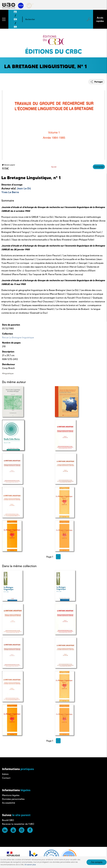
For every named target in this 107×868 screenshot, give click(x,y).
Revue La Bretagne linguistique (18, 338)
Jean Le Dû (24, 188)
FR (15, 12)
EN (15, 19)
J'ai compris (97, 862)
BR (15, 27)
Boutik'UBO (8, 820)
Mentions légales (11, 795)
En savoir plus (30, 865)
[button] (4, 19)
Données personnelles (13, 799)
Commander (99, 167)
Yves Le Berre (10, 192)
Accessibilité (9, 803)
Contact (6, 778)
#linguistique (8, 373)
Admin (5, 774)
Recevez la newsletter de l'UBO (18, 824)
